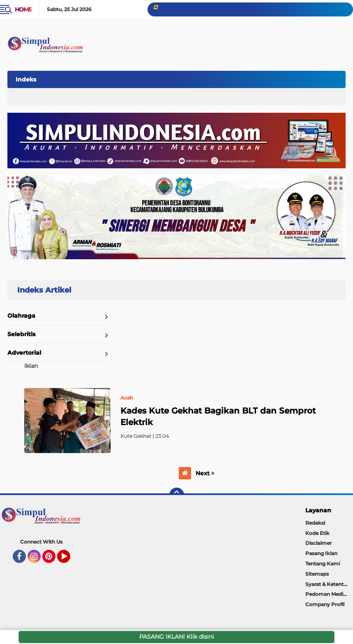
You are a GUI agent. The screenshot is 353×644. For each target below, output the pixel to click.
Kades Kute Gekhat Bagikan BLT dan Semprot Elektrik (218, 416)
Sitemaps (317, 574)
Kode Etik (317, 533)
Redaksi (315, 523)
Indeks (26, 79)
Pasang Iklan (321, 553)
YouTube (69, 560)
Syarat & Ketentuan (329, 584)
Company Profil (325, 604)
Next (205, 473)
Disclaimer (318, 543)
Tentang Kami (323, 564)
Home (23, 9)
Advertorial (24, 353)
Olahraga (21, 316)
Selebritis (21, 334)
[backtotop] (177, 495)
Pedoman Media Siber (329, 594)
